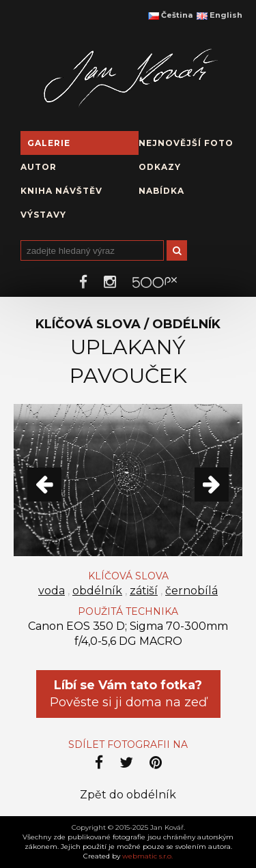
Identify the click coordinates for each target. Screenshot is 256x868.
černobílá (191, 591)
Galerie (49, 143)
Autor (39, 167)
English (219, 15)
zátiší (144, 591)
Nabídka (161, 191)
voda (52, 591)
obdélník (97, 591)
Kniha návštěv (61, 191)
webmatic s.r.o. (147, 856)
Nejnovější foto (186, 143)
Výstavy (43, 215)
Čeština (170, 15)
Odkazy (160, 167)
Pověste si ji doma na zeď (128, 694)
